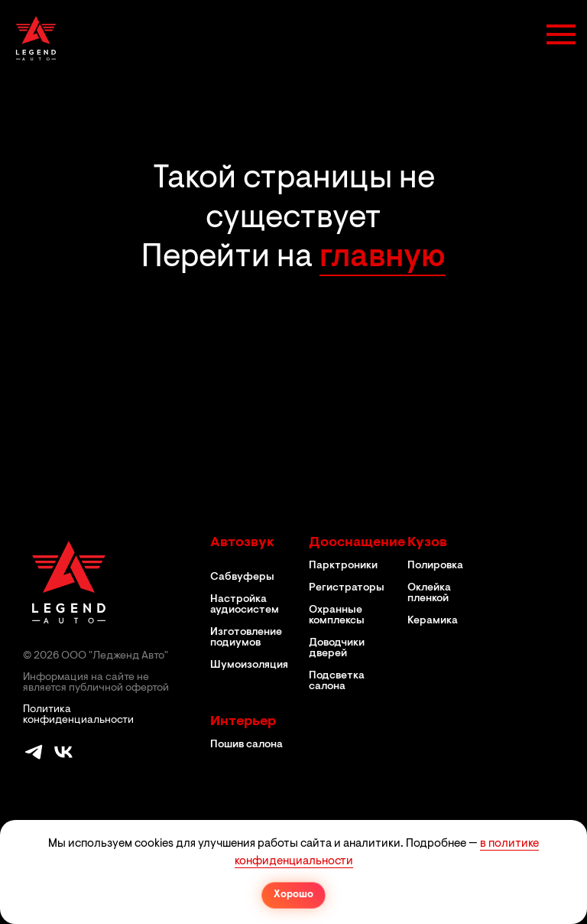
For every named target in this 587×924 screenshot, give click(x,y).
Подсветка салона (337, 682)
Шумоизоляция (249, 665)
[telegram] (34, 758)
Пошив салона (246, 745)
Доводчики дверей (337, 649)
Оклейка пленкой (429, 594)
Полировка (435, 566)
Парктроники (343, 566)
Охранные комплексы (337, 616)
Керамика (433, 621)
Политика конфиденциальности (78, 715)
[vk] (63, 758)
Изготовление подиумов (246, 638)
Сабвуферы (242, 577)
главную (383, 259)
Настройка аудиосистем (245, 605)
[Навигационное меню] (561, 34)
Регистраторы (347, 588)
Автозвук (242, 543)
